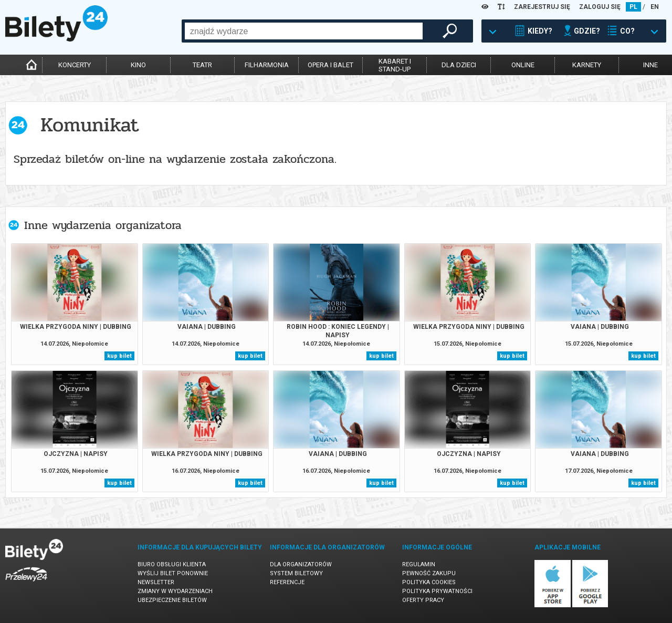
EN (655, 7)
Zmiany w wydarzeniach (175, 591)
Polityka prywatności (437, 591)
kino (138, 65)
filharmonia (267, 65)
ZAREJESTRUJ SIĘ (542, 7)
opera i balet (330, 65)
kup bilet (119, 356)
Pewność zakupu (429, 573)
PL (633, 7)
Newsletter (156, 582)
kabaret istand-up (395, 65)
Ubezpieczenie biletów (172, 600)
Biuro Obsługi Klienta (172, 564)
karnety (587, 65)
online (523, 65)
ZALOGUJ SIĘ (600, 7)
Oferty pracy (423, 600)
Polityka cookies (429, 582)
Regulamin (419, 564)
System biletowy (296, 573)
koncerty (75, 65)
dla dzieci (459, 65)
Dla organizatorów (301, 564)
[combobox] (304, 31)
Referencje (287, 582)
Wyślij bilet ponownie (173, 573)
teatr (202, 65)
